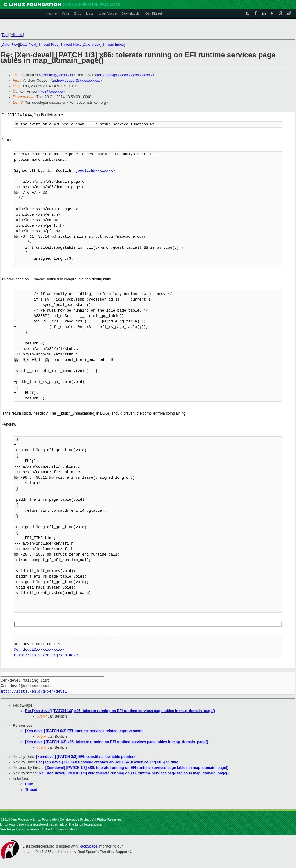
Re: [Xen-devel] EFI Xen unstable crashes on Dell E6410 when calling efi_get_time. (108, 762)
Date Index (92, 45)
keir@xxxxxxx (52, 92)
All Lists (17, 35)
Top (4, 35)
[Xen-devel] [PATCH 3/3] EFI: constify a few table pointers (86, 757)
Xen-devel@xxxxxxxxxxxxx (39, 650)
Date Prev (10, 45)
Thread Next (70, 45)
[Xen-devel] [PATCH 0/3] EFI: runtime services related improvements (84, 731)
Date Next (28, 45)
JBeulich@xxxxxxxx (57, 75)
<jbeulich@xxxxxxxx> (94, 171)
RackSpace (88, 846)
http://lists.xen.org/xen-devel (47, 655)
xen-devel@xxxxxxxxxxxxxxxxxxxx (125, 75)
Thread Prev (48, 45)
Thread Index (113, 45)
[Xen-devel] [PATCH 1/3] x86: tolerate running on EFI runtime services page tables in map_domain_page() (117, 742)
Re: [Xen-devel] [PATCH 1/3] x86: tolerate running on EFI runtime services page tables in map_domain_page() (120, 711)
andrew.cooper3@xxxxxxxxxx (76, 81)
